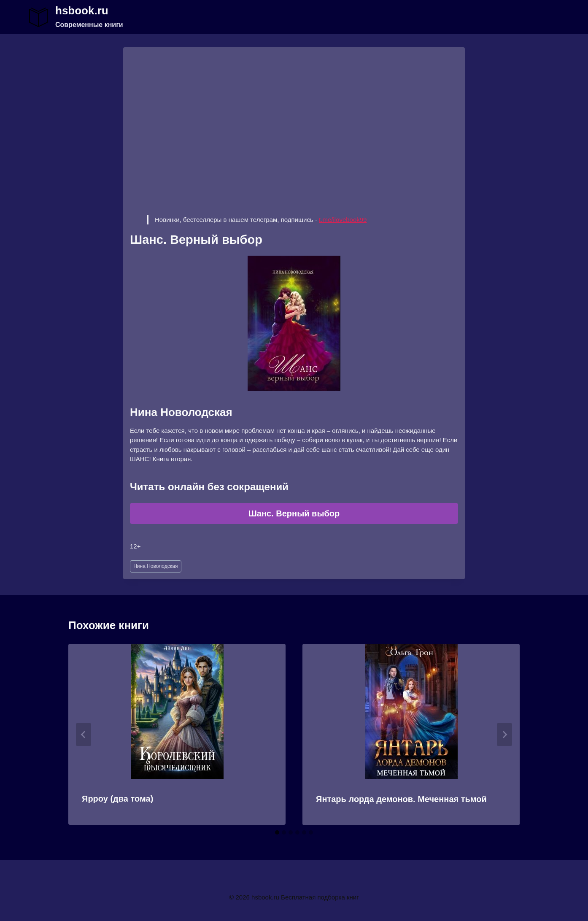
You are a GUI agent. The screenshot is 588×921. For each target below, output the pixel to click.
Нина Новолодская (155, 566)
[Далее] (504, 735)
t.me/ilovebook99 (343, 220)
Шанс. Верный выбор (294, 513)
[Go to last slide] (84, 735)
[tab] (277, 832)
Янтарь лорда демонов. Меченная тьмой (401, 799)
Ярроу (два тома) (117, 799)
